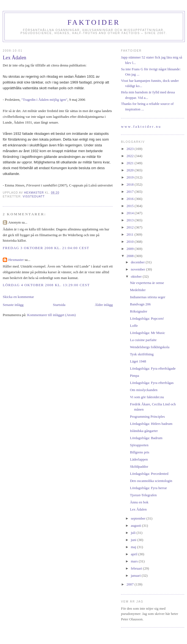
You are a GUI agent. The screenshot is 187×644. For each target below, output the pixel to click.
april (135, 554)
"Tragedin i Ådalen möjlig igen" (45, 100)
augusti (137, 525)
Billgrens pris (139, 452)
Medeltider (138, 290)
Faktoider (94, 22)
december (138, 262)
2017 (130, 192)
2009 (130, 249)
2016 (130, 199)
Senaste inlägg (13, 305)
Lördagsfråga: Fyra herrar (148, 488)
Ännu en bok (139, 502)
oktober (137, 276)
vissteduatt (34, 196)
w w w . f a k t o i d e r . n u (141, 126)
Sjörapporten (139, 445)
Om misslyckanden (144, 390)
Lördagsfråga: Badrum (146, 438)
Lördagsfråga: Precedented (149, 474)
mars (135, 561)
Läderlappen (139, 459)
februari (137, 568)
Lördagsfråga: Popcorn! (147, 318)
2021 (130, 163)
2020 (130, 170)
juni (134, 540)
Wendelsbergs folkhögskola (150, 347)
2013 (130, 220)
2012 (130, 227)
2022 (130, 156)
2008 (130, 256)
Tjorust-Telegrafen (143, 495)
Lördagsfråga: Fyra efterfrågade (153, 368)
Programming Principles (147, 416)
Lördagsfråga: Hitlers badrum (151, 424)
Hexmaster (16, 260)
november (138, 269)
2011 (130, 234)
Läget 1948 (138, 361)
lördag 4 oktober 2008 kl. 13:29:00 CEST (46, 285)
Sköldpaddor (139, 466)
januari (136, 575)
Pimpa (134, 376)
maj (134, 547)
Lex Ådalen (138, 509)
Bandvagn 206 (140, 304)
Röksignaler (138, 311)
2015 (130, 206)
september (139, 518)
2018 (130, 184)
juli (134, 533)
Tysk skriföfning (142, 354)
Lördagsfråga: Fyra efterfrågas (152, 383)
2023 (130, 149)
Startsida (59, 305)
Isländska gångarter (144, 431)
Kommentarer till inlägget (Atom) (52, 315)
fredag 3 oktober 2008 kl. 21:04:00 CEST (46, 248)
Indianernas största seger (148, 297)
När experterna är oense (147, 283)
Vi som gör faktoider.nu (147, 397)
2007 (130, 584)
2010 (130, 242)
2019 (130, 177)
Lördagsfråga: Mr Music (147, 333)
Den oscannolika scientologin (151, 481)
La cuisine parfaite (143, 340)
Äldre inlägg (104, 305)
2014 (130, 213)
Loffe (134, 326)
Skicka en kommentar (18, 297)
